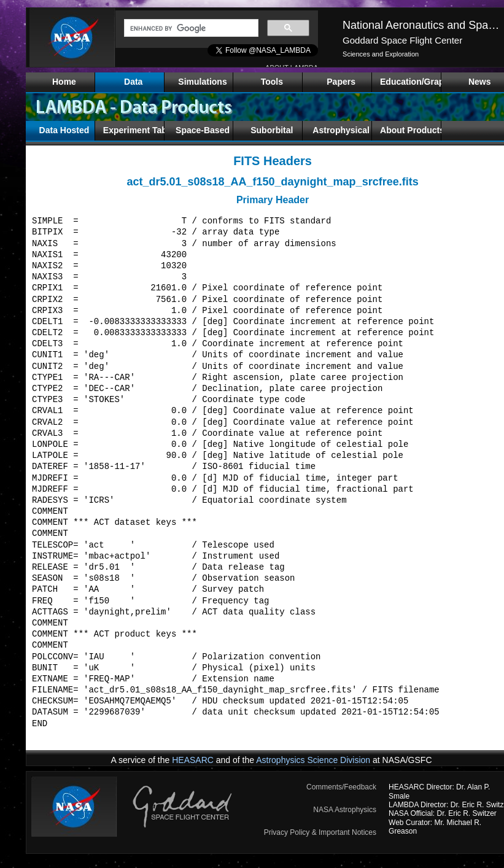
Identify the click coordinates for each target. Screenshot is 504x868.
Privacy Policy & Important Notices (320, 832)
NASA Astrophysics (345, 810)
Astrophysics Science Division (313, 760)
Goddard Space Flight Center (402, 40)
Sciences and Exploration (381, 54)
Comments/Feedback (341, 787)
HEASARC (193, 760)
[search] (190, 28)
